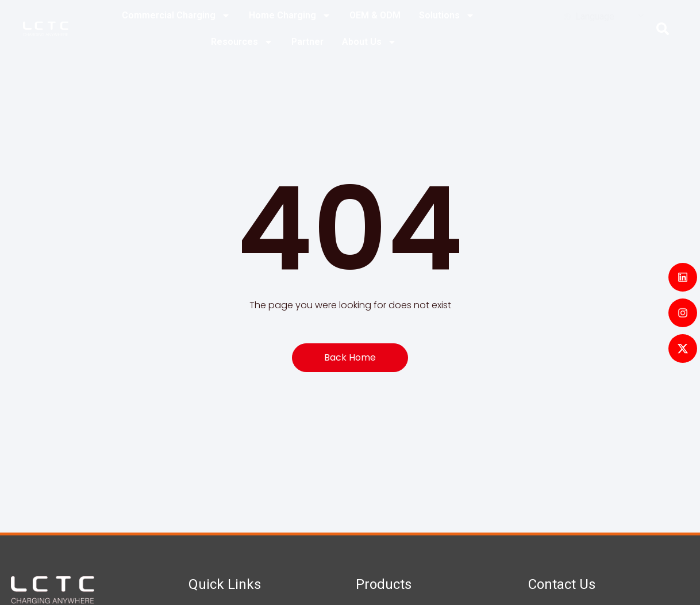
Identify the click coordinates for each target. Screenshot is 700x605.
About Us (369, 42)
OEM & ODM (375, 15)
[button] (663, 29)
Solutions (447, 16)
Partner (307, 42)
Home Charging (290, 16)
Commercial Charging (176, 16)
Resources (242, 42)
